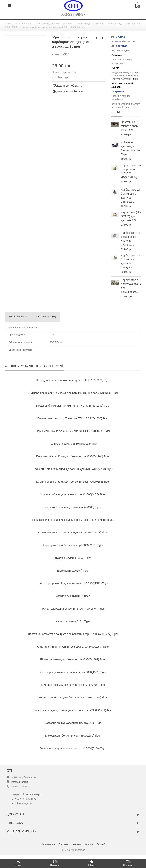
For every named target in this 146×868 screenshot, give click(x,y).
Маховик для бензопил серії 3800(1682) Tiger (73, 736)
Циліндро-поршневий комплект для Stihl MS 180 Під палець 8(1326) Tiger (73, 393)
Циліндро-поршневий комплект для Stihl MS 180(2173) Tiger (73, 380)
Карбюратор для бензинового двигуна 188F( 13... (131, 262)
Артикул (56, 54)
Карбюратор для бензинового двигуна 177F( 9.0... (131, 239)
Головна (9, 24)
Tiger (66, 77)
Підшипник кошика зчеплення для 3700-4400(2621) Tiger (73, 533)
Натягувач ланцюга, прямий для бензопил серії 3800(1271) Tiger (73, 710)
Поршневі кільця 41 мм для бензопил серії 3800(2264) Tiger (73, 456)
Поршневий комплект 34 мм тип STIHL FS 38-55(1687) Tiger (73, 406)
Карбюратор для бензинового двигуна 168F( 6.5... (131, 196)
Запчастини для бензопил (89, 24)
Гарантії (101, 844)
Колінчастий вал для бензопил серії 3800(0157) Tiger (73, 494)
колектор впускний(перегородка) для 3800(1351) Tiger (73, 672)
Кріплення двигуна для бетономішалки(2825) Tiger (131, 148)
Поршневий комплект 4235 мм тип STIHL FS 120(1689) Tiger (73, 431)
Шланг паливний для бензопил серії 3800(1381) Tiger (73, 659)
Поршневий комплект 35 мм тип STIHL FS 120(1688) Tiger (73, 418)
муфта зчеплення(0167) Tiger (73, 558)
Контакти (77, 844)
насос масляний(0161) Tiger (73, 621)
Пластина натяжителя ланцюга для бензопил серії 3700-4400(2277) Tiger (73, 634)
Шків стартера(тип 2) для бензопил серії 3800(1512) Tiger (73, 583)
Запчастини (25, 24)
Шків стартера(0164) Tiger (73, 571)
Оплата (89, 844)
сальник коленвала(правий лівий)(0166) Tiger (73, 507)
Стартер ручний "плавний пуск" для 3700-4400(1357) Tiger (73, 647)
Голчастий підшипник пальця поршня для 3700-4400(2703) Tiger (73, 469)
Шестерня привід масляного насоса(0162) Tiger (73, 723)
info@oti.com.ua (20, 782)
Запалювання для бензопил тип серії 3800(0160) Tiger (73, 748)
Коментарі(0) (46, 317)
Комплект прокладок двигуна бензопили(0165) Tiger (73, 685)
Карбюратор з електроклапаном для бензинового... (131, 286)
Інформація (18, 317)
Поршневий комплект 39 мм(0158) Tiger (73, 444)
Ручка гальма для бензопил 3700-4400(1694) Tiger (73, 609)
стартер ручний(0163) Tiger (73, 596)
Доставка (63, 844)
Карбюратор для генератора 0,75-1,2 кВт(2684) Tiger (131, 171)
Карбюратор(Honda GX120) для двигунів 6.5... (131, 216)
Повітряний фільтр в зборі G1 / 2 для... (130, 126)
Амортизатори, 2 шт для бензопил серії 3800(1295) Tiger (73, 698)
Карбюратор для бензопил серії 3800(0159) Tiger (73, 545)
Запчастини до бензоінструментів (53, 24)
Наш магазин (48, 844)
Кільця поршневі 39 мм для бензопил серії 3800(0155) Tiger (73, 482)
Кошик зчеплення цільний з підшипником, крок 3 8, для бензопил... (73, 520)
